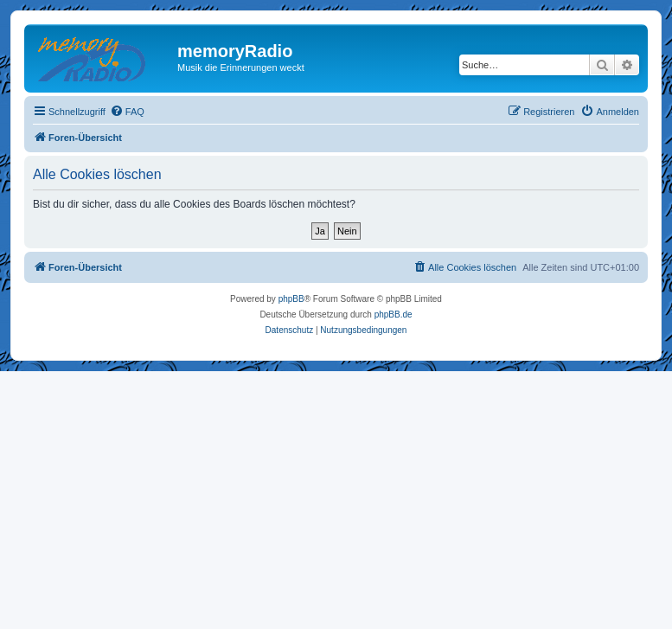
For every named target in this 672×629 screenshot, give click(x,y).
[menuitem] (127, 112)
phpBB (291, 299)
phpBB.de (394, 314)
